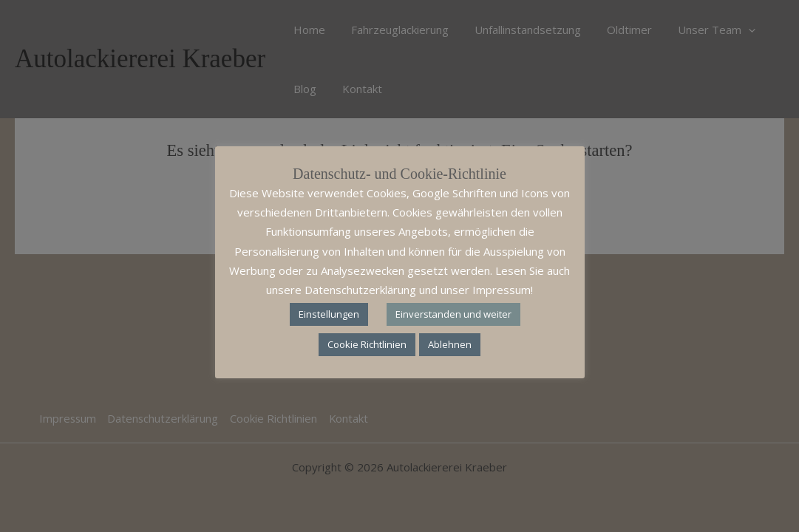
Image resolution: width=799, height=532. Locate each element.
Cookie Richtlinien (367, 344)
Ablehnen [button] (450, 344)
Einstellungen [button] (329, 314)
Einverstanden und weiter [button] (453, 314)
